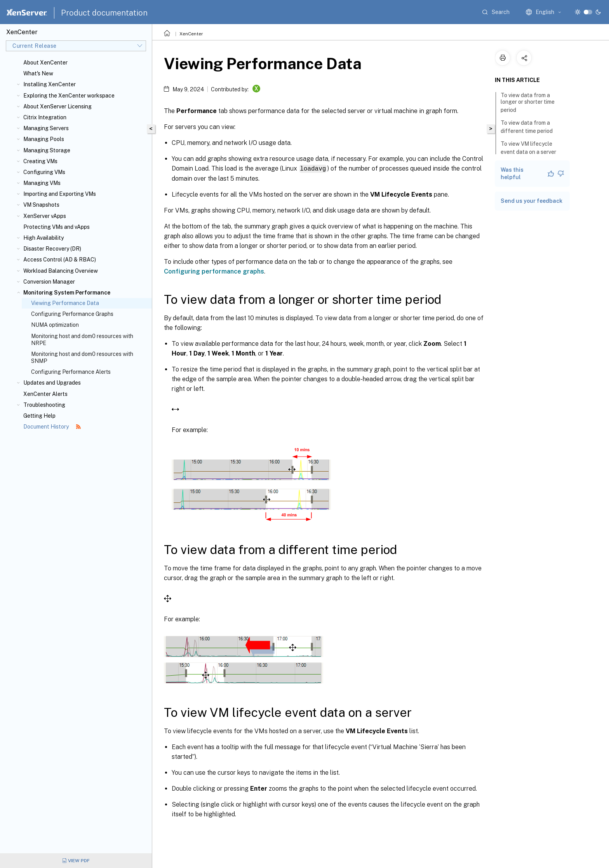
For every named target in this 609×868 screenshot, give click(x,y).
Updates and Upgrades (52, 383)
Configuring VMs (44, 172)
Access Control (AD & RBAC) (60, 260)
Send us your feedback (532, 201)
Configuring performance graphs (214, 271)
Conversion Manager (49, 282)
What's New (38, 73)
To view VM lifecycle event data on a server (533, 148)
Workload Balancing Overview (61, 271)
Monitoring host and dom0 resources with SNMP (82, 357)
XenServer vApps (45, 216)
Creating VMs (40, 161)
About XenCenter (45, 63)
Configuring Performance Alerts (71, 372)
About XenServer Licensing (57, 106)
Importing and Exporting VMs (60, 194)
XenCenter (191, 34)
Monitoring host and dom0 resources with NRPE (82, 340)
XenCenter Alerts (45, 394)
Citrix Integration (45, 117)
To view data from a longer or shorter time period (528, 103)
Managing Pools (44, 139)
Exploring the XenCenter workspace (69, 96)
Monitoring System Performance (67, 293)
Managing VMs (42, 183)
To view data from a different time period (531, 127)
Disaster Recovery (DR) (52, 249)
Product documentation (104, 13)
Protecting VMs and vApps (57, 227)
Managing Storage (47, 150)
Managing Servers (46, 128)
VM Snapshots (41, 205)
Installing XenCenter (50, 84)
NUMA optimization (55, 325)
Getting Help (39, 416)
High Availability (43, 238)
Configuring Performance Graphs (72, 314)
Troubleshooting (44, 405)
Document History (52, 427)
